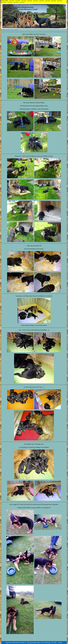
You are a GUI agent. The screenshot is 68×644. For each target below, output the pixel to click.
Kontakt (22, 642)
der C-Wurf (24, 1)
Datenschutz (16, 642)
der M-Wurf (22, 3)
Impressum (9, 642)
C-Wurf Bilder (16, 30)
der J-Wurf (4, 3)
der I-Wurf (60, 1)
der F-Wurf (42, 1)
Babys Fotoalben (5, 1)
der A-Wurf (12, 1)
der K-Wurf (10, 3)
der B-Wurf (18, 1)
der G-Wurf (48, 1)
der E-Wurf (36, 1)
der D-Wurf (30, 1)
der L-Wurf (16, 3)
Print (60, 642)
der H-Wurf (54, 1)
